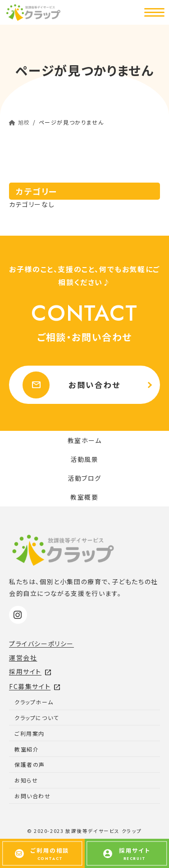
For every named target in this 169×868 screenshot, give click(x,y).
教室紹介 (27, 749)
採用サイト (30, 671)
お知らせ (26, 780)
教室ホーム (85, 440)
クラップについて (37, 718)
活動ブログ (84, 478)
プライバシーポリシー (41, 644)
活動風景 (84, 459)
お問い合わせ (72, 385)
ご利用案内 (30, 733)
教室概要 (84, 497)
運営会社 (23, 658)
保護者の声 (30, 764)
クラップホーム (34, 702)
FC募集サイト (35, 686)
